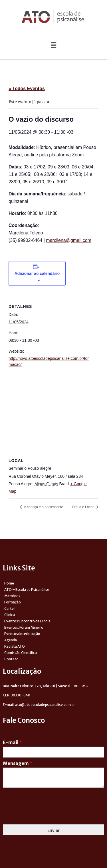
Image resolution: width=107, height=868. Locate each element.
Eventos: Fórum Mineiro (24, 627)
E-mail (13, 742)
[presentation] (46, 815)
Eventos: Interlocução (22, 634)
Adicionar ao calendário (37, 273)
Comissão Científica (21, 653)
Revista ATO (15, 646)
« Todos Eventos (27, 89)
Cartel (9, 608)
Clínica (10, 615)
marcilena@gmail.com (69, 240)
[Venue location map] (53, 413)
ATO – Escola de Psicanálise (27, 590)
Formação (13, 602)
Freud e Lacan (84, 507)
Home (9, 583)
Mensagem (18, 763)
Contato (11, 659)
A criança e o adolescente (43, 507)
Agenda (11, 640)
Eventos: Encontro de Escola (27, 621)
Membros (12, 596)
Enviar (53, 830)
